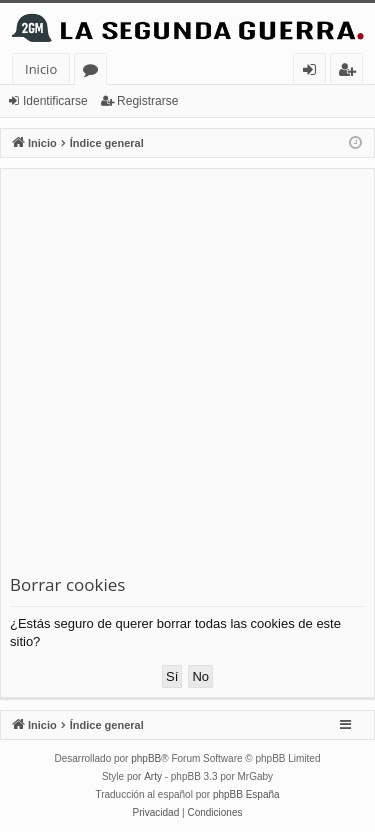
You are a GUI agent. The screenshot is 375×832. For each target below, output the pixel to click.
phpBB (146, 758)
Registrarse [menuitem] (351, 72)
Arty (153, 776)
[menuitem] (156, 813)
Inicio (41, 69)
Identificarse (55, 101)
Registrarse (147, 101)
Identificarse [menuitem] (314, 72)
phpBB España (246, 794)
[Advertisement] (187, 375)
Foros (94, 72)
